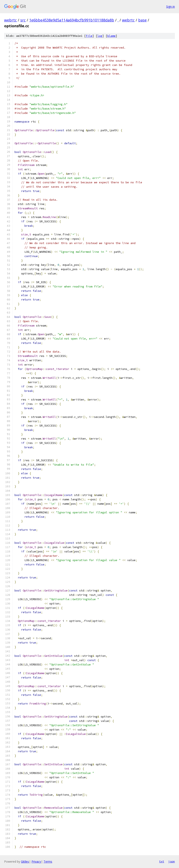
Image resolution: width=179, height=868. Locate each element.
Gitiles (25, 861)
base (142, 20)
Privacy (36, 861)
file (89, 36)
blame (111, 36)
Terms (48, 861)
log (100, 36)
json (172, 861)
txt (162, 861)
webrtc (10, 20)
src (23, 20)
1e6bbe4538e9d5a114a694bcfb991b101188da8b (72, 20)
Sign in (171, 7)
